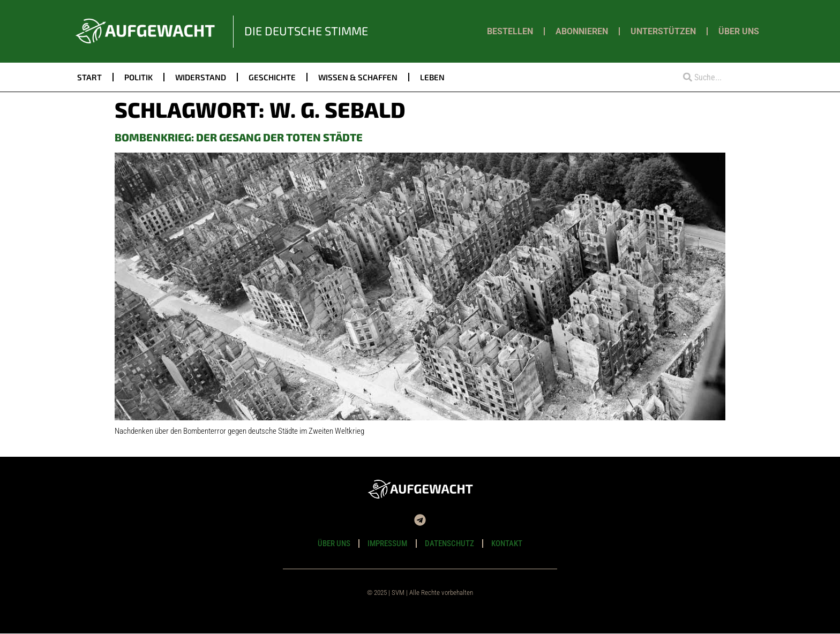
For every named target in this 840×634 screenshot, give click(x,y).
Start (89, 77)
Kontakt (507, 544)
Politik (138, 77)
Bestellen (510, 31)
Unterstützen (663, 31)
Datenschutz (449, 544)
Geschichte (272, 77)
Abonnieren (582, 31)
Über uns (739, 31)
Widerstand (201, 77)
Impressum (387, 544)
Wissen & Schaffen (358, 77)
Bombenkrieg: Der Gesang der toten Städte (239, 137)
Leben (432, 77)
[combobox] (718, 77)
